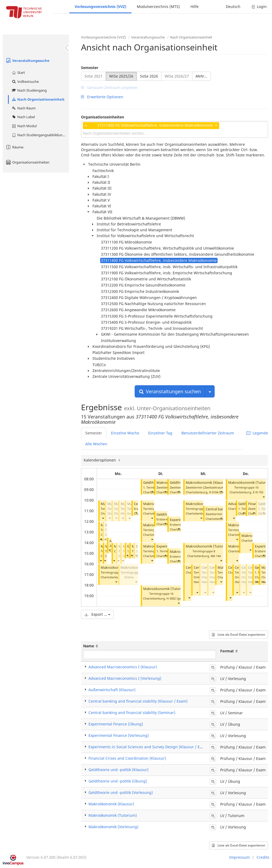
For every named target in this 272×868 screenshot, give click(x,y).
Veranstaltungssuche (27, 61)
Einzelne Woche (125, 433)
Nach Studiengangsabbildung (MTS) (40, 135)
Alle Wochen (96, 444)
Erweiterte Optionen (102, 97)
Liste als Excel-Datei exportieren (239, 634)
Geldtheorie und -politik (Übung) (118, 781)
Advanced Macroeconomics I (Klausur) (123, 667)
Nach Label (23, 117)
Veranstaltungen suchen (170, 391)
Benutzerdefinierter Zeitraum (208, 433)
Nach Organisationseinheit (38, 99)
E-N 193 (258, 492)
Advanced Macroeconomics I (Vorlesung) (125, 678)
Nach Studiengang (29, 90)
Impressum (239, 857)
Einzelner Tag (160, 433)
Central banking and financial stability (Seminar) (132, 713)
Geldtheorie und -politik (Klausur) (118, 770)
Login (259, 7)
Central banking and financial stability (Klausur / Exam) (138, 701)
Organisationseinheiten (27, 162)
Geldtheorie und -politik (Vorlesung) (121, 792)
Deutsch (233, 7)
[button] (103, 518)
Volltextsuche (25, 82)
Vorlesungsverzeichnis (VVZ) (100, 7)
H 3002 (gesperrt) (179, 598)
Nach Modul (24, 126)
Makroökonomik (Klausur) (207, 483)
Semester (90, 68)
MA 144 (216, 556)
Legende (257, 433)
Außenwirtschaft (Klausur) (112, 690)
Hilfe (195, 7)
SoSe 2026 (149, 76)
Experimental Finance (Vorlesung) (119, 735)
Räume (14, 147)
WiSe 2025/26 (121, 76)
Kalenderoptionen (100, 460)
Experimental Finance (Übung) (116, 724)
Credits (263, 857)
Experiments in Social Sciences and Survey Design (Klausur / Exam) (148, 747)
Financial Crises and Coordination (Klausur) (127, 758)
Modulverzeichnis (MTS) (158, 7)
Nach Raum (24, 108)
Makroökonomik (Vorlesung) (113, 827)
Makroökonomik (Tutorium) (166, 589)
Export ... (97, 614)
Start (18, 72)
